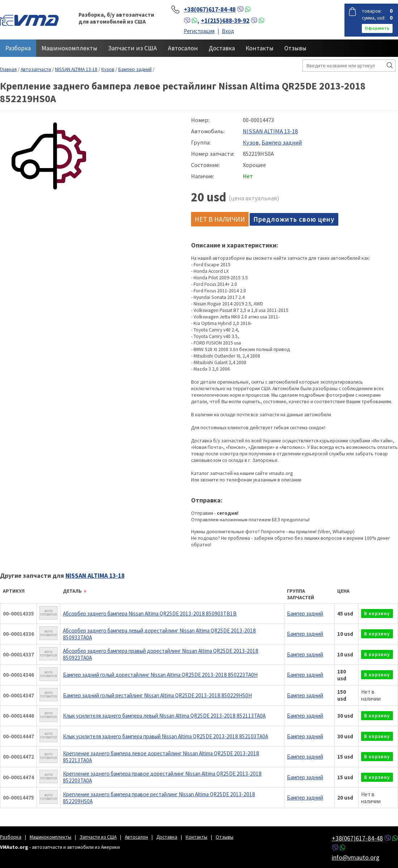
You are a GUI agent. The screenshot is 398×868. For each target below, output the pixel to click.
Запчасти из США (133, 48)
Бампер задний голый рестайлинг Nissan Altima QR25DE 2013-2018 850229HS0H (157, 695)
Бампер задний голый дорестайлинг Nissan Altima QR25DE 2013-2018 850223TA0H (160, 675)
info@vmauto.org (356, 857)
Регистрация (199, 31)
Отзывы (295, 48)
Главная (8, 69)
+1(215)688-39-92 (225, 21)
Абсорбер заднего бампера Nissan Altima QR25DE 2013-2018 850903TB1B (150, 614)
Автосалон (183, 48)
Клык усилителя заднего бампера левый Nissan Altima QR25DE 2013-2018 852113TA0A (164, 716)
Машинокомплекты (69, 48)
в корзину (377, 614)
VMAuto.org (29, 20)
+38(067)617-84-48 (210, 9)
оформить (377, 28)
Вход (228, 31)
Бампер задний (135, 69)
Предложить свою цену (294, 219)
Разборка (18, 48)
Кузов (108, 69)
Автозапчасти (36, 69)
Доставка (222, 48)
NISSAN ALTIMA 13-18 (76, 69)
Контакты (260, 48)
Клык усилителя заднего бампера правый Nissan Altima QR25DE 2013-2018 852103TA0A (166, 736)
